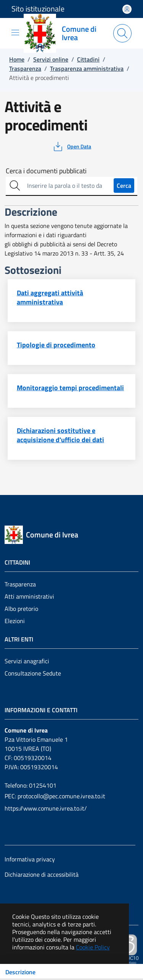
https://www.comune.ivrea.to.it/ (46, 808)
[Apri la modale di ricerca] (122, 33)
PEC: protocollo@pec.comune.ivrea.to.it (55, 796)
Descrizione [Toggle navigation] (20, 972)
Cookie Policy (93, 947)
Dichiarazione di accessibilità (42, 874)
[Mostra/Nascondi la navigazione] (15, 33)
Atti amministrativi (29, 596)
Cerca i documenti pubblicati (46, 171)
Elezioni (15, 621)
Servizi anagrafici (27, 661)
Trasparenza (20, 584)
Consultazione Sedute (33, 673)
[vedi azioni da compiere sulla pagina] (71, 147)
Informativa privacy (30, 859)
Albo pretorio (21, 609)
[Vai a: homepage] (65, 33)
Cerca (124, 186)
